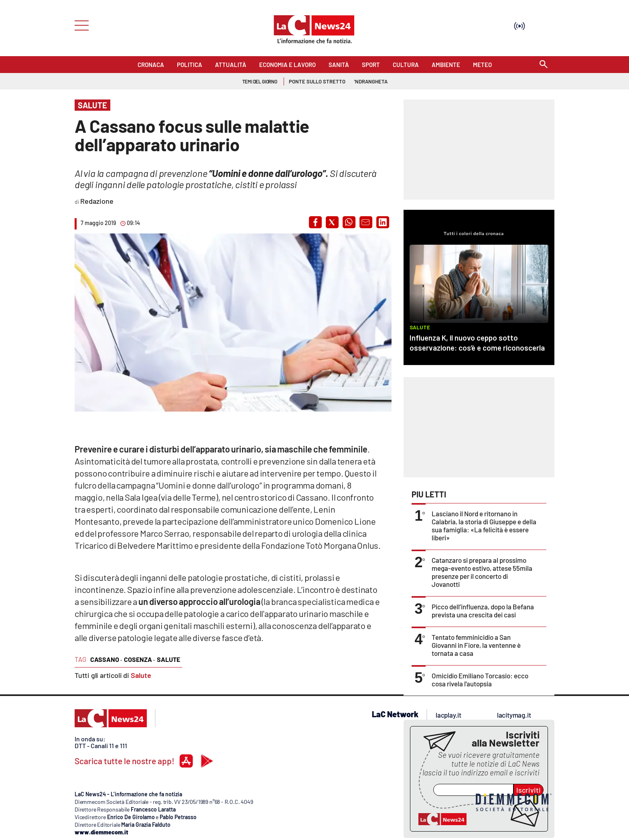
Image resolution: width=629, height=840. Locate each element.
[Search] (544, 65)
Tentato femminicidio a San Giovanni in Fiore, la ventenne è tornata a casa (476, 645)
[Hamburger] (79, 25)
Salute (141, 675)
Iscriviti (529, 790)
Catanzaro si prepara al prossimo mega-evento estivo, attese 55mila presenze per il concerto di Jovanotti (482, 572)
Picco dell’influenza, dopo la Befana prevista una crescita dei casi (483, 611)
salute (168, 659)
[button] (315, 222)
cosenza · (139, 659)
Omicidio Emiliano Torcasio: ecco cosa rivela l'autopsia (480, 680)
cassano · (106, 659)
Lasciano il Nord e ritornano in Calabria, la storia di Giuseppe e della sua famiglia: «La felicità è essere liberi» (484, 526)
